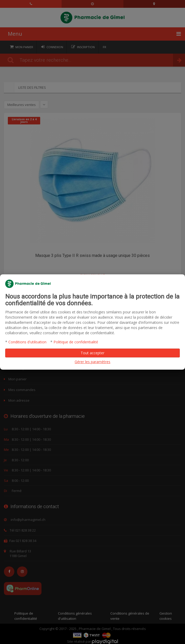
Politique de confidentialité (76, 342)
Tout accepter (92, 353)
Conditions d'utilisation (27, 342)
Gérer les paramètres (92, 362)
